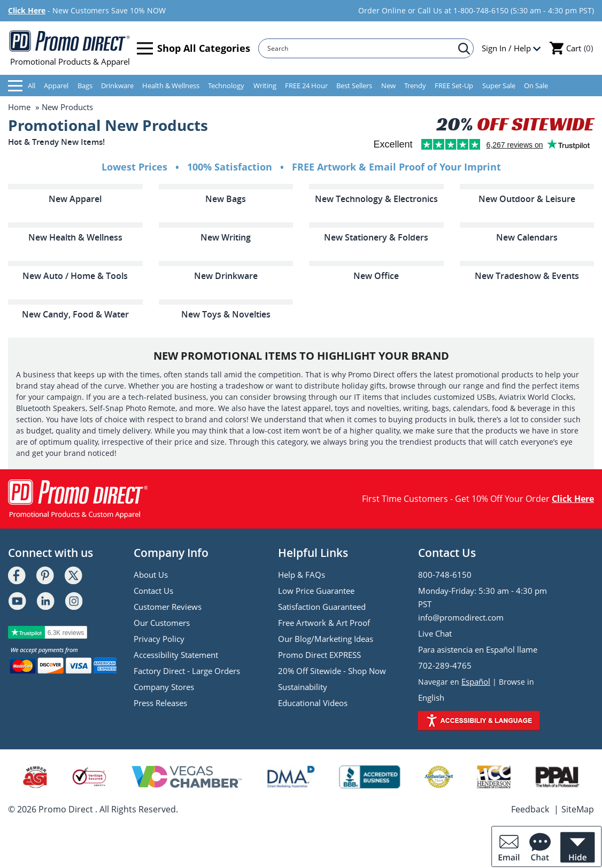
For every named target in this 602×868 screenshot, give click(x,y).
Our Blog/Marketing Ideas (326, 639)
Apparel (56, 86)
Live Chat (435, 633)
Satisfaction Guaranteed (322, 607)
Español (476, 681)
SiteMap (578, 809)
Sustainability (303, 687)
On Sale (536, 86)
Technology (226, 86)
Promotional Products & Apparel (70, 48)
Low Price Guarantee (316, 591)
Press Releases (160, 703)
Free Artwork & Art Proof (324, 623)
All (22, 86)
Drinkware (117, 86)
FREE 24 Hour (306, 86)
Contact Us (153, 591)
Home (19, 107)
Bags (85, 86)
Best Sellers (354, 86)
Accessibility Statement (176, 655)
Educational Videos (313, 703)
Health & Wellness (171, 86)
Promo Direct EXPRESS (319, 655)
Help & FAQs (302, 575)
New (388, 86)
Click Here (27, 10)
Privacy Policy (159, 639)
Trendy (415, 86)
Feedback (530, 809)
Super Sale (499, 86)
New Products (67, 107)
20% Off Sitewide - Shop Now (332, 671)
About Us (151, 575)
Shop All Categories (194, 48)
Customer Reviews (168, 607)
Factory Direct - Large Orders (187, 671)
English (431, 697)
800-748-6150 (445, 575)
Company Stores (164, 687)
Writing (265, 86)
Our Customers (162, 623)
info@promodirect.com (461, 617)
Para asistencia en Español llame (478, 649)
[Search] (361, 48)
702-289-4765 (445, 665)
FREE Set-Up (454, 86)
